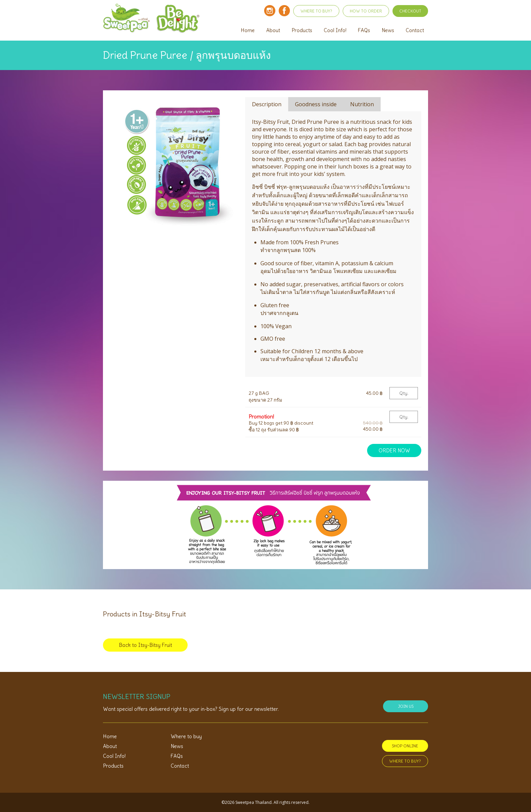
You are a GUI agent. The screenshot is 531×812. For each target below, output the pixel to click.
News (388, 30)
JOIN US (406, 706)
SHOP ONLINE (405, 746)
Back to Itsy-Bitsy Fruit (145, 645)
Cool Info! (335, 30)
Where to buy (186, 736)
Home (248, 30)
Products (302, 30)
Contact (415, 30)
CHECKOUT (410, 11)
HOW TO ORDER (366, 11)
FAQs (364, 30)
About (273, 30)
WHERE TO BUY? (316, 11)
